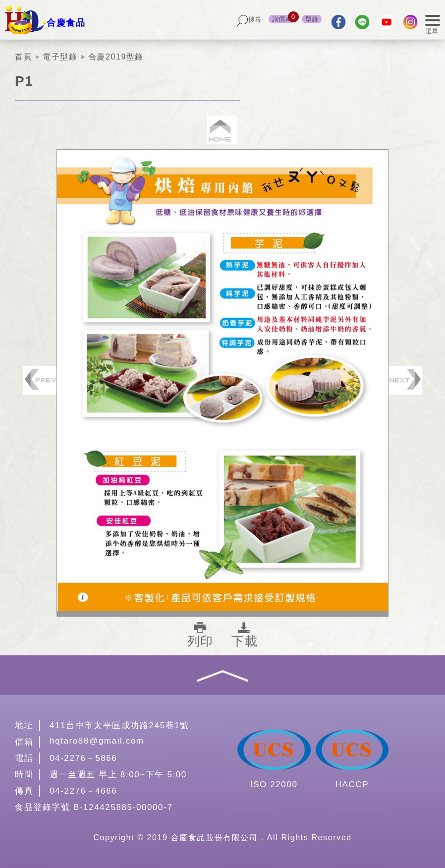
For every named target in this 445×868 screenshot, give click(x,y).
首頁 (24, 57)
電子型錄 (60, 57)
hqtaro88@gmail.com (97, 741)
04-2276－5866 (83, 758)
